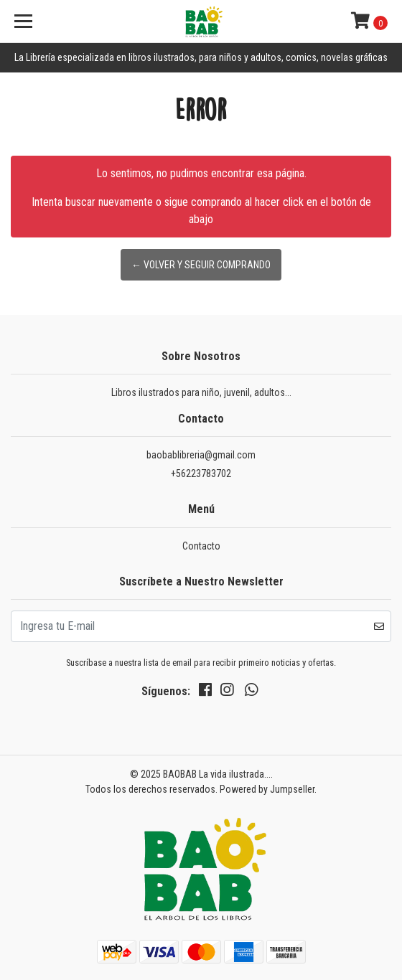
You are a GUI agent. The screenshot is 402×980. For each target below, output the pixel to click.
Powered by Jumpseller (267, 789)
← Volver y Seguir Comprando (201, 265)
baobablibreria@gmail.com (201, 455)
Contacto (201, 546)
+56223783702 (201, 473)
